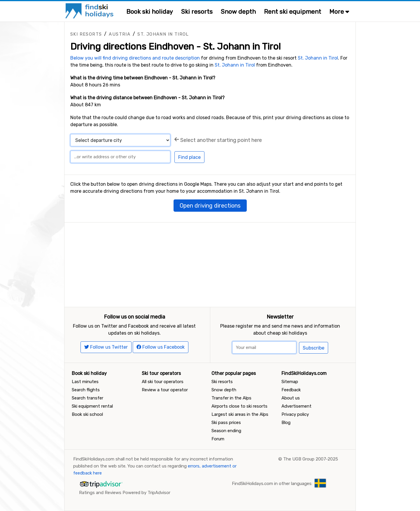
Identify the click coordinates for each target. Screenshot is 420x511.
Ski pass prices (226, 423)
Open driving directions (210, 206)
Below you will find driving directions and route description (135, 58)
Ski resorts (197, 12)
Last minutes (85, 382)
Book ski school (87, 414)
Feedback (291, 390)
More (339, 12)
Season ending (226, 431)
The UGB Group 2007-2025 (311, 459)
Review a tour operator (165, 390)
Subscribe (314, 348)
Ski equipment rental (92, 406)
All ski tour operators (163, 382)
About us (291, 398)
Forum (218, 439)
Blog (286, 423)
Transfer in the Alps (231, 398)
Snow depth (238, 12)
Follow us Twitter (106, 347)
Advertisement (296, 406)
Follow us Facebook (161, 347)
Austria (120, 34)
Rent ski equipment (293, 12)
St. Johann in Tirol (163, 34)
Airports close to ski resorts (239, 406)
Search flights (86, 390)
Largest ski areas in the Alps (240, 414)
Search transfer (87, 398)
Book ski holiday (150, 12)
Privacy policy (295, 414)
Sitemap (290, 382)
